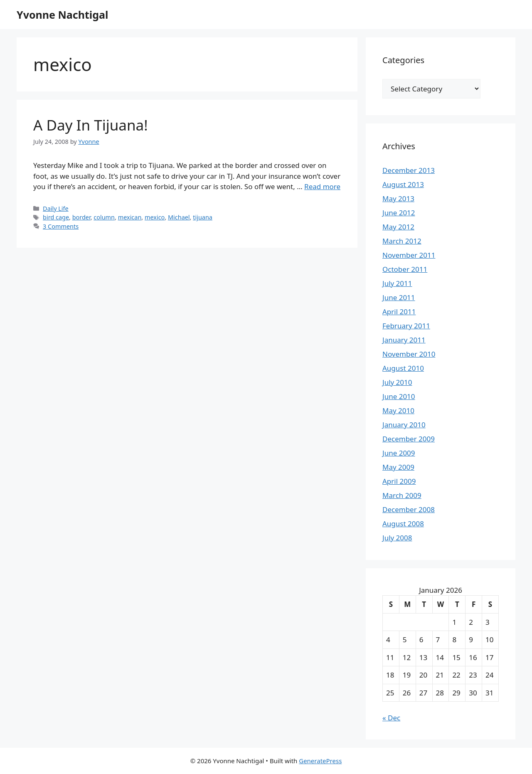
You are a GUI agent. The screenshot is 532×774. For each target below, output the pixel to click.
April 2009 (399, 481)
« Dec (391, 718)
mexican (130, 217)
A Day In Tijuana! (91, 125)
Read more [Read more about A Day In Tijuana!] (322, 186)
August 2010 (403, 368)
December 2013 (409, 170)
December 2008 (409, 509)
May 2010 (398, 410)
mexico (155, 217)
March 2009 (402, 495)
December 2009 (409, 439)
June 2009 (399, 453)
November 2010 (409, 354)
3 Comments (61, 226)
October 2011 (405, 269)
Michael (179, 217)
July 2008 (397, 538)
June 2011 (399, 297)
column (104, 217)
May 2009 (398, 467)
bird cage (56, 217)
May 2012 (398, 227)
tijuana (203, 217)
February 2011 (406, 326)
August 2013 (403, 184)
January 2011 (404, 340)
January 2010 (404, 425)
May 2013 (398, 198)
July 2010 (397, 382)
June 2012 (399, 213)
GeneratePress (320, 761)
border (81, 217)
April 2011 (399, 312)
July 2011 (397, 283)
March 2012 (402, 241)
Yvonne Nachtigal (62, 15)
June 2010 (399, 396)
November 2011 (409, 255)
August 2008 (403, 524)
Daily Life (56, 208)
